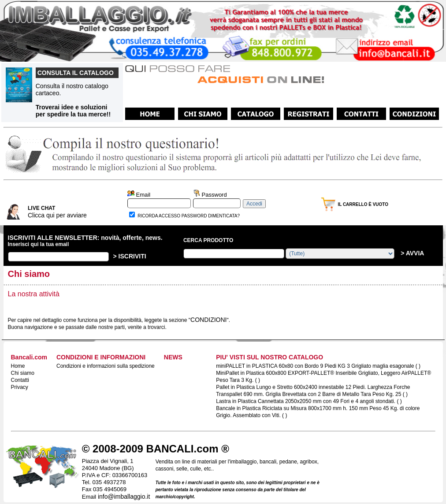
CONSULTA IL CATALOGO (76, 73)
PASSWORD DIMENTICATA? (211, 216)
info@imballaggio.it (124, 497)
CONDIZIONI (208, 320)
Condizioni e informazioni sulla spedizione (106, 366)
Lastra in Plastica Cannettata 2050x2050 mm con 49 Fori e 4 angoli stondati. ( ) (309, 401)
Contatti (20, 380)
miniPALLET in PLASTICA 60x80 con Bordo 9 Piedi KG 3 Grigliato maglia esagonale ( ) (318, 366)
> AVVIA (411, 253)
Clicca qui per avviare (57, 215)
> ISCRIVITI (130, 256)
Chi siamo (23, 373)
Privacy (20, 387)
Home (18, 366)
